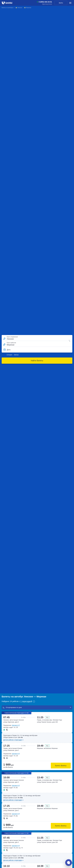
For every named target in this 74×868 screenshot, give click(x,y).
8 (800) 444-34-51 (45, 2)
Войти (61, 3)
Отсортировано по (12, 707)
